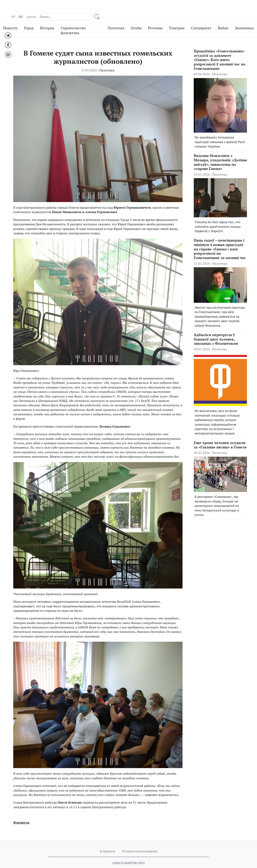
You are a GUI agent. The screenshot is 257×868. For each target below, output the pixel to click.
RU (182, 8)
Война (223, 21)
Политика (116, 21)
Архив (192, 8)
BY (174, 8)
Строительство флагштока (73, 23)
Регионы (155, 21)
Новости (10, 21)
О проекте (108, 844)
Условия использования (140, 844)
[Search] (219, 8)
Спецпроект (201, 21)
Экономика (244, 21)
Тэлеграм (177, 21)
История (47, 21)
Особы (136, 21)
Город (29, 21)
